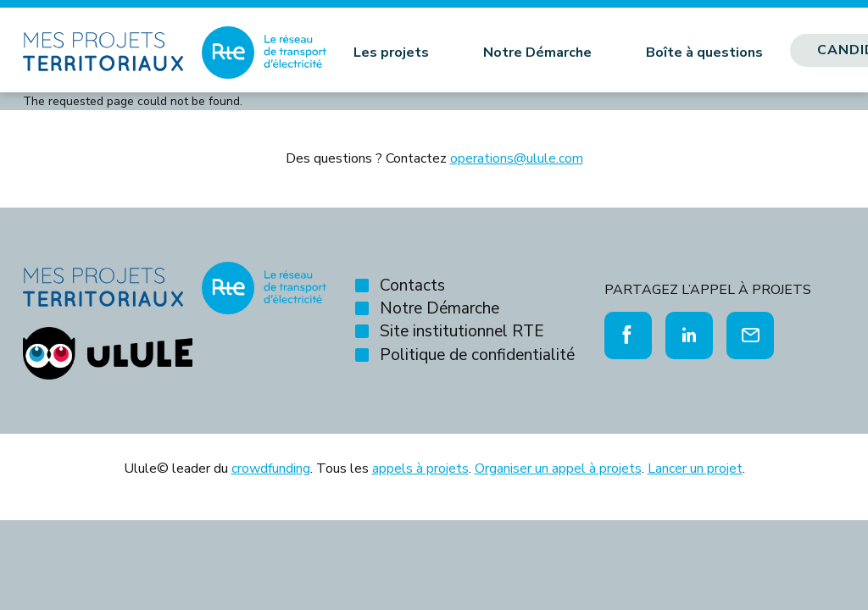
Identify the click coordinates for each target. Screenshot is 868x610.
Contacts (412, 286)
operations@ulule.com (517, 158)
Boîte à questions (704, 53)
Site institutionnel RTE (462, 331)
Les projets (391, 53)
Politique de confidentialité (477, 355)
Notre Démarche (537, 53)
